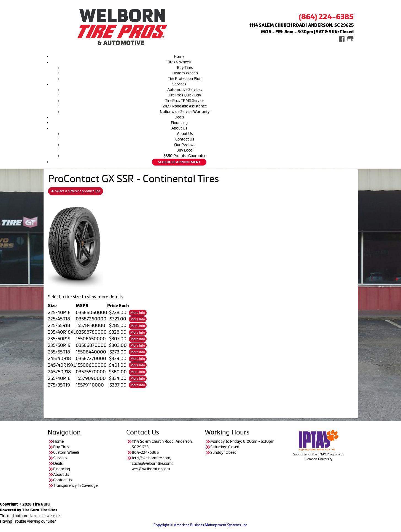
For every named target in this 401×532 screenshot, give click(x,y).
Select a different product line (76, 191)
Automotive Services (185, 90)
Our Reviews (185, 145)
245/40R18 (59, 358)
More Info (138, 313)
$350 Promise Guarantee (185, 156)
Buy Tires (185, 67)
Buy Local (185, 150)
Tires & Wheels (179, 62)
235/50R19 (59, 339)
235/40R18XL (62, 332)
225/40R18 (59, 312)
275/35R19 (59, 385)
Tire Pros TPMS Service (185, 101)
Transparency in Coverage (76, 485)
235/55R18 (59, 352)
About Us (179, 128)
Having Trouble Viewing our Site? (28, 521)
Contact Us (185, 139)
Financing (179, 123)
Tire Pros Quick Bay (185, 95)
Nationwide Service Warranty (185, 112)
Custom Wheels (185, 73)
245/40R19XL (62, 365)
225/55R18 (59, 325)
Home (179, 56)
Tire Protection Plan (185, 79)
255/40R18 (59, 378)
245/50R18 (59, 372)
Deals (179, 117)
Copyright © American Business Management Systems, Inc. (201, 525)
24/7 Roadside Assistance (185, 106)
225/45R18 (59, 319)
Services (179, 84)
